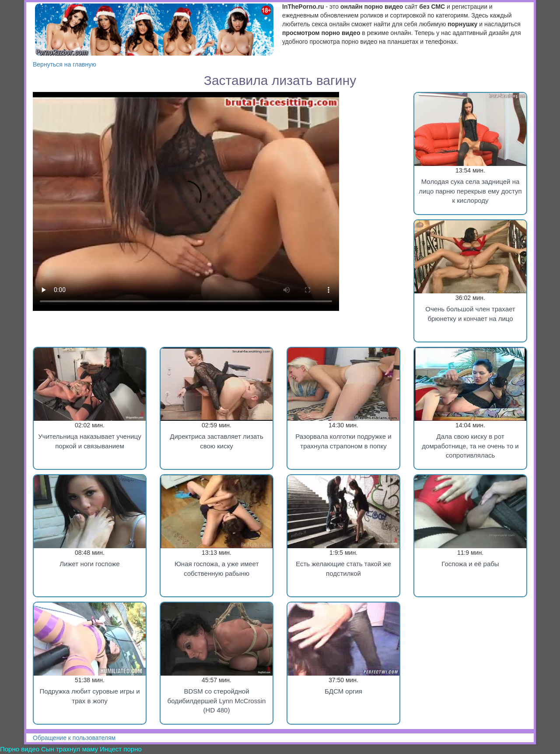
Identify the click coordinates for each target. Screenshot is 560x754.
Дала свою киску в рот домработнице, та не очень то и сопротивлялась (470, 446)
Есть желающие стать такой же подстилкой (343, 568)
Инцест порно (121, 749)
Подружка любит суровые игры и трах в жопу (89, 696)
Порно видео (20, 749)
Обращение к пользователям (74, 738)
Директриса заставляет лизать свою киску (216, 441)
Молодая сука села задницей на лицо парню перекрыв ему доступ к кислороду (470, 191)
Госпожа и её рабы (470, 564)
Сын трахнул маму (70, 749)
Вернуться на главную (65, 64)
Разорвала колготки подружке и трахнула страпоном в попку (343, 441)
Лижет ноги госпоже (89, 564)
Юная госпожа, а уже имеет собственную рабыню (217, 568)
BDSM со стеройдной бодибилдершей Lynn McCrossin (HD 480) (217, 701)
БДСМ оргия (343, 691)
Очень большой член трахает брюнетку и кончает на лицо (470, 314)
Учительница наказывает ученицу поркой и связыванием (89, 441)
